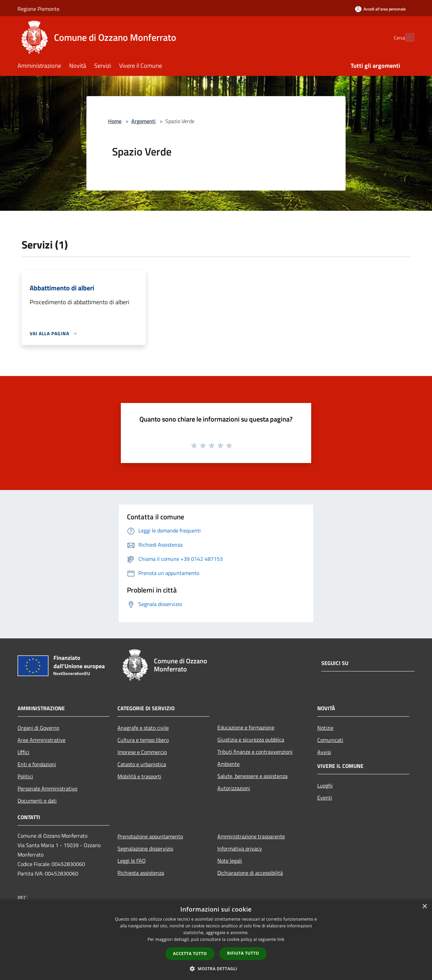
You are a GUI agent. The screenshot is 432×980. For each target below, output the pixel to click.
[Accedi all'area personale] (380, 9)
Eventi (325, 798)
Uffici (23, 752)
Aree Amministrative (42, 740)
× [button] (424, 907)
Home (115, 121)
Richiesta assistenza (141, 873)
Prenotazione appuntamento (150, 836)
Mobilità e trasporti (139, 776)
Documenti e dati (37, 801)
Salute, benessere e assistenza (252, 776)
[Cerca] (406, 37)
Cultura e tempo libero (143, 740)
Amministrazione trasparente (251, 836)
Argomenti (143, 121)
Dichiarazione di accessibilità (250, 873)
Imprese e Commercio (142, 752)
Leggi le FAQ (132, 861)
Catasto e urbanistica (142, 764)
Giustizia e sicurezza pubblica (251, 740)
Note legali (230, 861)
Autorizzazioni (234, 788)
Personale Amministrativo (47, 788)
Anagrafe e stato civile (143, 728)
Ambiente (228, 764)
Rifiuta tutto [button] (243, 953)
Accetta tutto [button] (190, 954)
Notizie (325, 728)
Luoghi (325, 785)
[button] (216, 969)
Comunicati (330, 740)
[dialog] (216, 940)
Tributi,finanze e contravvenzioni (255, 752)
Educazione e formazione (246, 727)
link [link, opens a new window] (281, 939)
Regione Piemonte (38, 9)
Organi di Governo (38, 728)
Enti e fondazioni (37, 764)
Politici (25, 776)
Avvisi (324, 752)
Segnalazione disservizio (145, 848)
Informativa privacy (240, 848)
